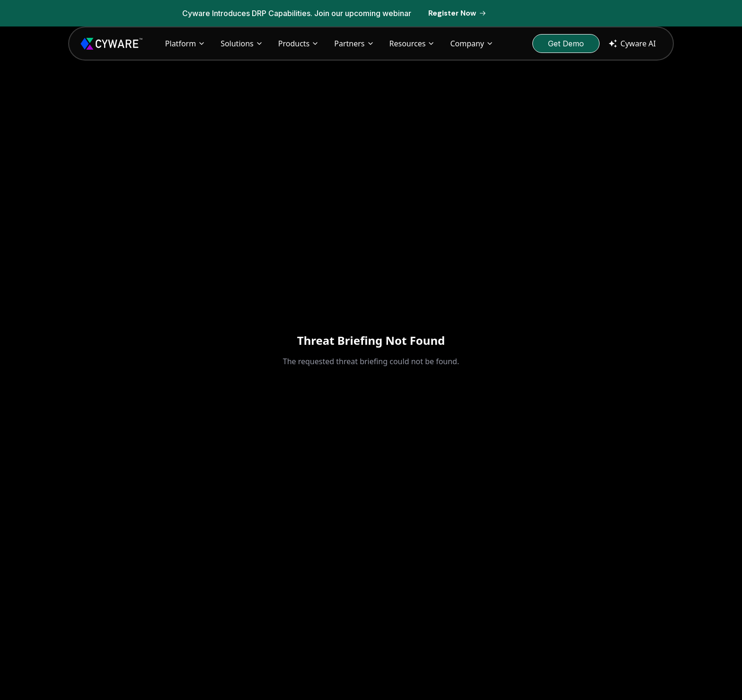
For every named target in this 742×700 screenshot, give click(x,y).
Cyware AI (632, 44)
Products (299, 44)
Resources (412, 44)
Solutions (242, 44)
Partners (354, 44)
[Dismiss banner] (565, 13)
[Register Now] (457, 13)
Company (472, 44)
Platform (185, 44)
